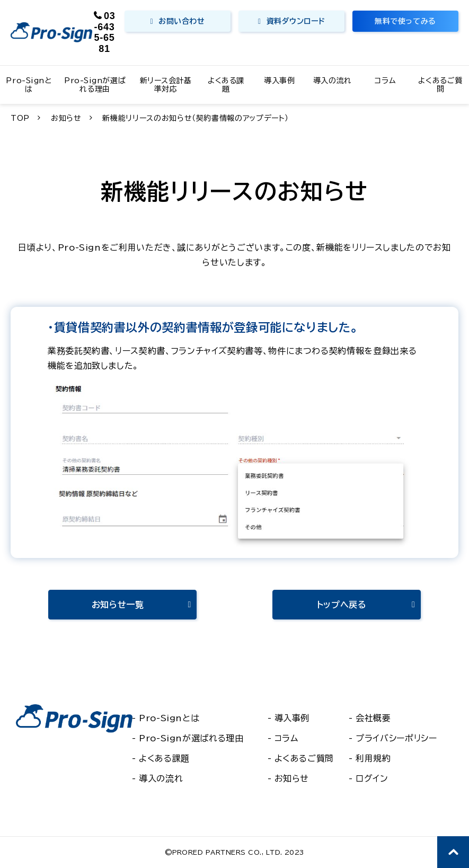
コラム (385, 81)
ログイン (372, 778)
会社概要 (373, 718)
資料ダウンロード (296, 21)
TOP (20, 118)
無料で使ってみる (405, 21)
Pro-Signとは (29, 85)
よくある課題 (226, 85)
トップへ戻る (342, 605)
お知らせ (66, 118)
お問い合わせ (182, 21)
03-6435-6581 (105, 32)
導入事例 (279, 81)
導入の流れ (333, 81)
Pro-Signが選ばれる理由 (95, 85)
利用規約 (373, 758)
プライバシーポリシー (396, 738)
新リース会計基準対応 (166, 85)
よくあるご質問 (440, 85)
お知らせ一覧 (118, 605)
